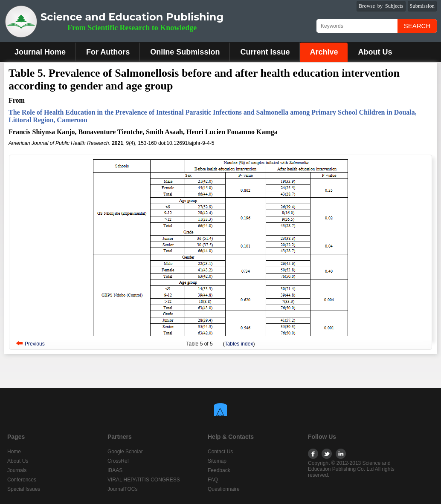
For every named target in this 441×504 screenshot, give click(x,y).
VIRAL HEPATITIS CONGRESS (144, 480)
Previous (35, 344)
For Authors (108, 52)
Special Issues (24, 489)
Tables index (239, 344)
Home (14, 452)
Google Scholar (125, 452)
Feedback (219, 470)
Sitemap (217, 461)
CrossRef (118, 461)
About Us (375, 52)
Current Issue (265, 52)
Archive (324, 52)
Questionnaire (224, 489)
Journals (17, 470)
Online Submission (185, 52)
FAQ (213, 480)
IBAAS (115, 470)
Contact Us (220, 452)
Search (417, 26)
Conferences (22, 480)
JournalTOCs (122, 489)
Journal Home (40, 52)
